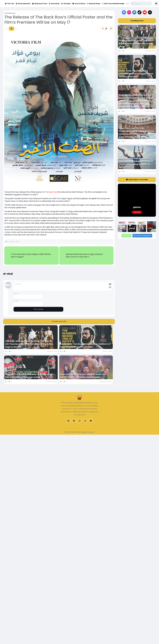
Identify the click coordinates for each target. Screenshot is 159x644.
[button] (104, 29)
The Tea (10, 4)
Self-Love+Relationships (113, 4)
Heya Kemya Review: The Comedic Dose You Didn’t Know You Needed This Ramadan (83, 376)
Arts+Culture (79, 4)
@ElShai (137, 207)
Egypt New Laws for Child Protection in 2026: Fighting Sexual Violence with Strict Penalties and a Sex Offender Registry (137, 133)
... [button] (127, 3)
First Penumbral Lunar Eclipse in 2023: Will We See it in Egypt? (31, 256)
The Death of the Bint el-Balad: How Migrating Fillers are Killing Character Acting (29, 376)
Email (16, 301)
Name (16, 293)
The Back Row (51, 192)
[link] (111, 29)
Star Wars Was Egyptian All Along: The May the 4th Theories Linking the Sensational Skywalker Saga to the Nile (29, 344)
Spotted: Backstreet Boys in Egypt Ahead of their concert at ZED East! (84, 256)
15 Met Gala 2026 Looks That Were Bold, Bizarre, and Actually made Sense (136, 44)
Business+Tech (40, 4)
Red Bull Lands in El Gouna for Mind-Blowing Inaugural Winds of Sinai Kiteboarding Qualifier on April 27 (136, 163)
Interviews (54, 4)
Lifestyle (66, 4)
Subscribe (137, 212)
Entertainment (23, 4)
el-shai (8, 274)
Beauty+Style (94, 4)
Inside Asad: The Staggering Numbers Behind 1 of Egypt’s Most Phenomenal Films (85, 345)
